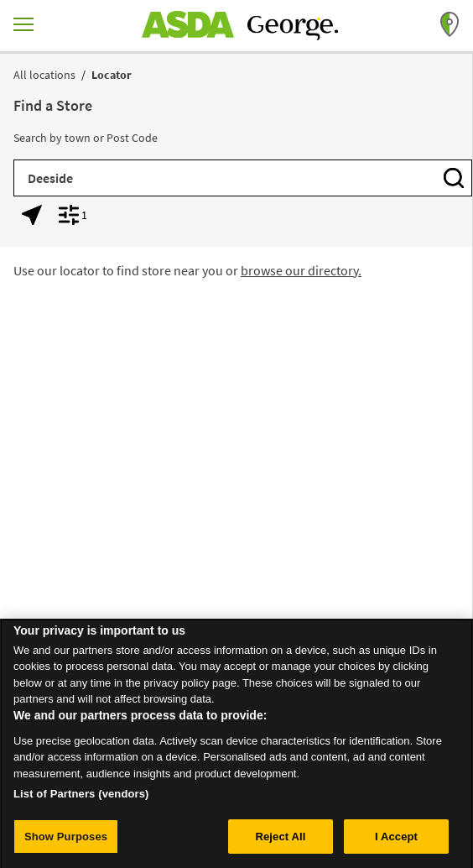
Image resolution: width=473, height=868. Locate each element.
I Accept (396, 842)
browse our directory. (301, 270)
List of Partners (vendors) (81, 799)
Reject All (280, 842)
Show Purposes (66, 842)
